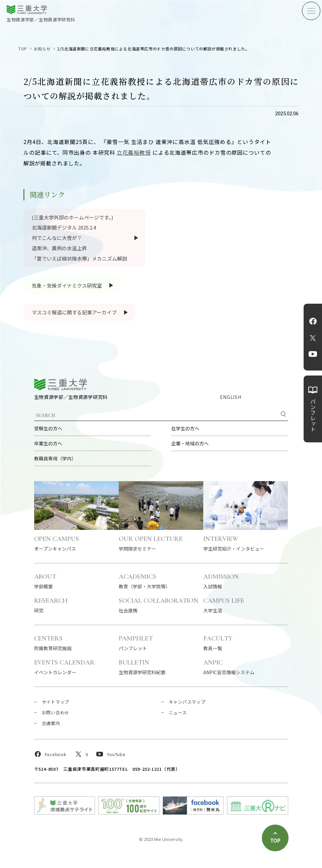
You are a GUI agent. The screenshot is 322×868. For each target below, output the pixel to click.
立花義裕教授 (134, 152)
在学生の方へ (185, 428)
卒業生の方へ (48, 443)
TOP (23, 49)
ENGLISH (231, 397)
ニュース (178, 712)
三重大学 (61, 384)
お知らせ (42, 49)
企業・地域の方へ (190, 443)
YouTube (313, 354)
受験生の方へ (48, 428)
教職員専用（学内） (55, 458)
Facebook (313, 321)
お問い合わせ (56, 712)
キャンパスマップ (187, 702)
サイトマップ (56, 702)
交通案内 (51, 723)
